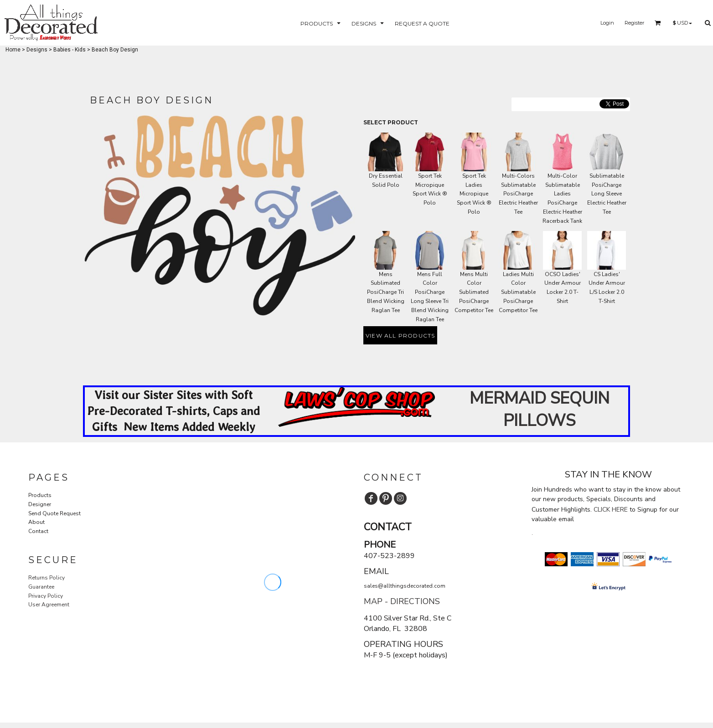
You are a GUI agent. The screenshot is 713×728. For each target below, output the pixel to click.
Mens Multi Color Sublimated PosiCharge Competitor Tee (474, 292)
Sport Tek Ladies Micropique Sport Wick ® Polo (474, 194)
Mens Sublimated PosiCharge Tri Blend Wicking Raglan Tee (386, 292)
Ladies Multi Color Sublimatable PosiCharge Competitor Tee (518, 292)
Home (13, 50)
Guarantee (41, 587)
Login (607, 23)
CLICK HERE (611, 510)
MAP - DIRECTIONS (402, 601)
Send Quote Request (54, 513)
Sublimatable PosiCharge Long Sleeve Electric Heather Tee (607, 194)
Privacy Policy (46, 596)
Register (634, 23)
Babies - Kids (70, 50)
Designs (37, 50)
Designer (40, 504)
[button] (321, 23)
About (36, 522)
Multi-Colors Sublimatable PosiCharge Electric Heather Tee (518, 194)
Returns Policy (46, 578)
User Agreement (49, 605)
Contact (38, 531)
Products (40, 495)
